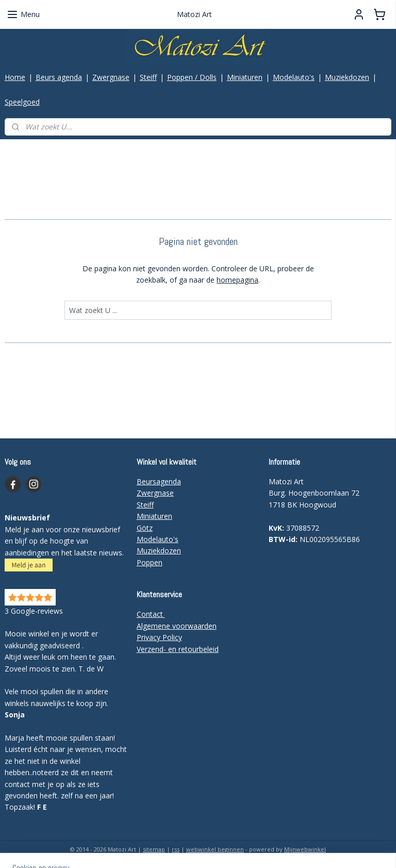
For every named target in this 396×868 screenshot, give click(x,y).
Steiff (148, 77)
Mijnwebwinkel (305, 849)
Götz (145, 528)
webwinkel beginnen (215, 849)
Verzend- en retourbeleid (178, 649)
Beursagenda (159, 481)
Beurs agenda (59, 77)
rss (176, 849)
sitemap (154, 849)
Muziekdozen (347, 77)
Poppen (150, 562)
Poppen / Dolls (192, 77)
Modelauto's (294, 77)
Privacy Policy (159, 637)
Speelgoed (22, 102)
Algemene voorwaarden (177, 626)
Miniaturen (245, 77)
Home (15, 77)
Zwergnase (111, 77)
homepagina (237, 280)
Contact (151, 614)
